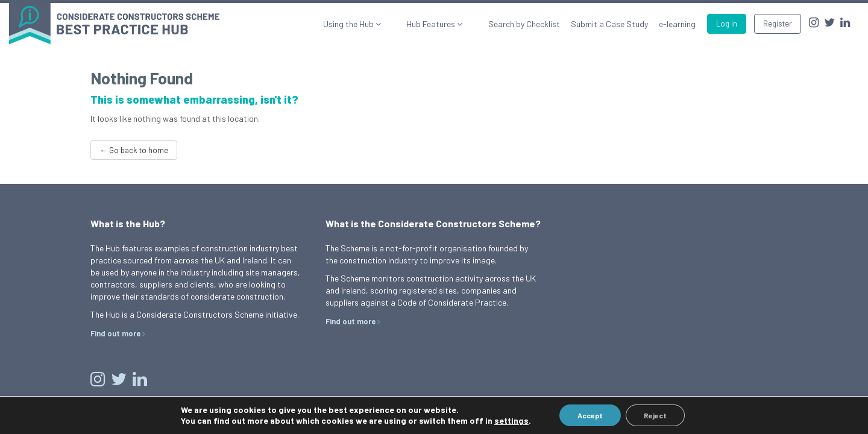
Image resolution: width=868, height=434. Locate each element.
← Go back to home (134, 150)
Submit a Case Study (609, 24)
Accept (590, 415)
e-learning (677, 24)
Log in (727, 24)
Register (778, 24)
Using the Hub (379, 24)
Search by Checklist (524, 24)
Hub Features (447, 24)
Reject (655, 415)
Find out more (115, 333)
